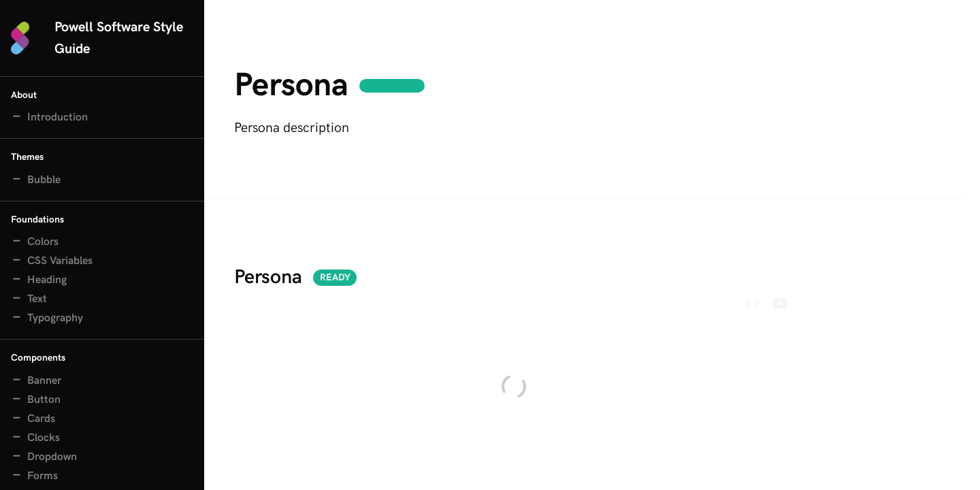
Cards (41, 419)
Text (37, 299)
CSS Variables (60, 261)
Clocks (44, 438)
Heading (47, 280)
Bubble (44, 180)
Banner (44, 381)
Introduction (58, 117)
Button (44, 400)
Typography (55, 318)
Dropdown (52, 457)
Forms (43, 476)
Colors (43, 242)
